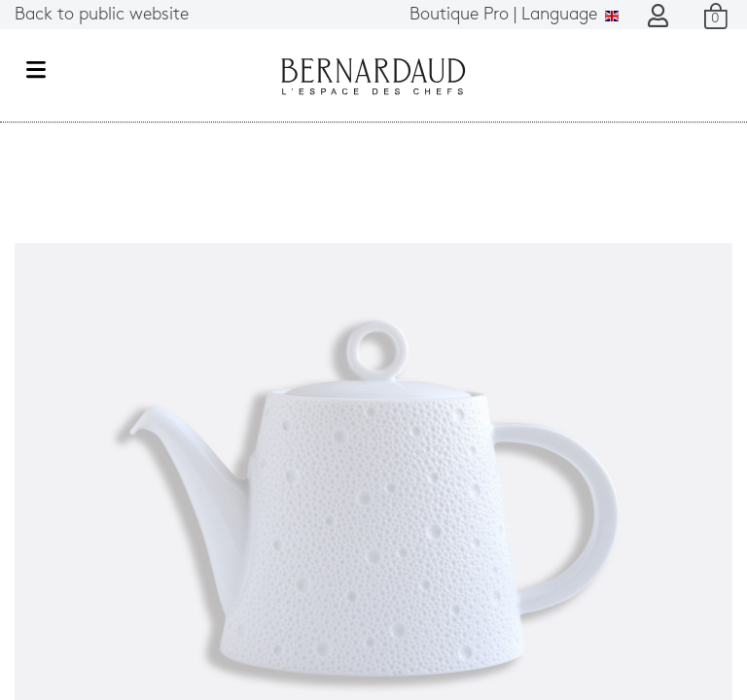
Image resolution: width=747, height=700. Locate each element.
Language (514, 15)
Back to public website (102, 15)
